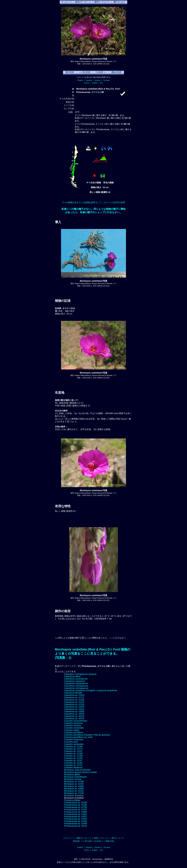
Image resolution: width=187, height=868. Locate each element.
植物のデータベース (84, 838)
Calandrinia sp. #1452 (74, 707)
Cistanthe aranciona (73, 723)
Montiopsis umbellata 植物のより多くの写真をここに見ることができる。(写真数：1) (93, 653)
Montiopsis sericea (73, 779)
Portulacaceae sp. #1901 (76, 814)
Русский (106, 80)
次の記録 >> (99, 841)
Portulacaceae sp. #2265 (76, 821)
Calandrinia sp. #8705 (74, 718)
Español (89, 80)
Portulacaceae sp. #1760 (76, 807)
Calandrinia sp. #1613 (74, 709)
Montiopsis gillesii (72, 775)
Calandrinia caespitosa (75, 681)
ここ (111, 638)
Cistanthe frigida (72, 730)
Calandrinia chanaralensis (76, 683)
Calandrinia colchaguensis (76, 686)
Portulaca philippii (72, 800)
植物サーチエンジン (101, 838)
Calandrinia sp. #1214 (74, 702)
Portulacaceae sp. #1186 (76, 805)
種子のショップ (118, 838)
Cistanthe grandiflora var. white (78, 737)
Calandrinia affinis (72, 676)
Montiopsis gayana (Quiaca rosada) (80, 772)
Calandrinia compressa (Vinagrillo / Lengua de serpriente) (91, 690)
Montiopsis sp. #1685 (74, 786)
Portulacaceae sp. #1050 (76, 803)
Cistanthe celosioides (74, 728)
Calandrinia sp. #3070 (74, 714)
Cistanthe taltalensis (73, 768)
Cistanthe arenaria (73, 725)
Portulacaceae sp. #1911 (76, 817)
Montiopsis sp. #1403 (74, 784)
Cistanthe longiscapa (74, 740)
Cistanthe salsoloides (74, 744)
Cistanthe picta (71, 742)
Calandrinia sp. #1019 (74, 695)
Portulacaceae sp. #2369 (76, 824)
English (80, 80)
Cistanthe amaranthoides (76, 721)
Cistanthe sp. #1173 (73, 749)
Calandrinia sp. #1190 (74, 700)
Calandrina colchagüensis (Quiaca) (80, 674)
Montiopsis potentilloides (75, 777)
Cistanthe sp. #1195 (73, 758)
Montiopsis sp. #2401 (74, 791)
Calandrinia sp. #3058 (74, 711)
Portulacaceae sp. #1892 (76, 812)
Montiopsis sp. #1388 (74, 782)
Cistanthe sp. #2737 (73, 765)
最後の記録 (110, 841)
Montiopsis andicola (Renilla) (77, 770)
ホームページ (68, 838)
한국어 (87, 83)
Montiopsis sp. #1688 (74, 789)
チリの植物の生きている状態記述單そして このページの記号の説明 (94, 202)
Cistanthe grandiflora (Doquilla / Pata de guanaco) (87, 735)
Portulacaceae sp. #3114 (76, 826)
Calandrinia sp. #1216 (74, 704)
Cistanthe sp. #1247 (73, 761)
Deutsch (97, 80)
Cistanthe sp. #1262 (73, 763)
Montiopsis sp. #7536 (74, 793)
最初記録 (76, 841)
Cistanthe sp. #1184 (73, 747)
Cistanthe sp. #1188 (73, 754)
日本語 (94, 83)
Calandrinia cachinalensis (76, 679)
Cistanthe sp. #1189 (73, 756)
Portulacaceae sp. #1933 (76, 819)
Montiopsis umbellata (74, 796)
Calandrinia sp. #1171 (74, 697)
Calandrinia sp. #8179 (74, 716)
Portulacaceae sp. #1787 (76, 810)
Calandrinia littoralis (73, 693)
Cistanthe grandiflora (74, 733)
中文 (101, 83)
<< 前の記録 (87, 841)
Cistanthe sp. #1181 (73, 751)
